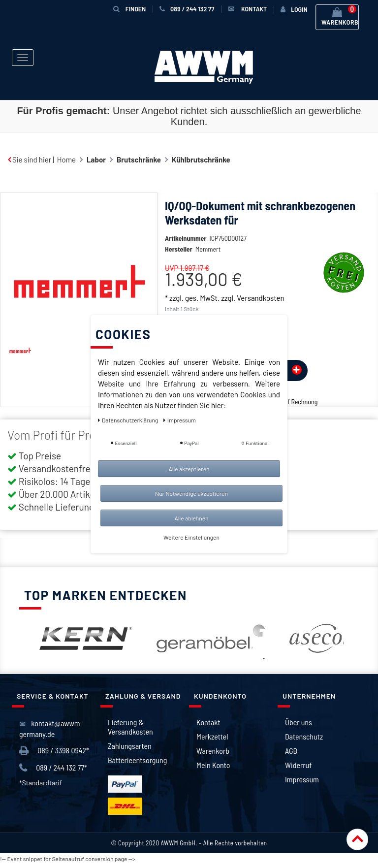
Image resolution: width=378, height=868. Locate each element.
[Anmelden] (294, 9)
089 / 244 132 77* (53, 772)
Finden (129, 9)
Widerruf (298, 769)
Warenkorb (213, 755)
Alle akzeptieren (189, 469)
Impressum (302, 783)
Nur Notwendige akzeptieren (191, 493)
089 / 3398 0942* (54, 755)
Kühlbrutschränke (201, 160)
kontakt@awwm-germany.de (51, 732)
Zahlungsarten (130, 750)
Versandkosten (260, 313)
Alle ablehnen (191, 518)
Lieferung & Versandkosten (130, 731)
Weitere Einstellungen (191, 537)
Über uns (299, 726)
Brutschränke (139, 160)
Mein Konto (213, 769)
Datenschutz (304, 740)
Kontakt (208, 726)
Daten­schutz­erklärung (129, 420)
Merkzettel (212, 740)
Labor (96, 160)
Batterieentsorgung (137, 764)
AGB (291, 755)
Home (66, 160)
